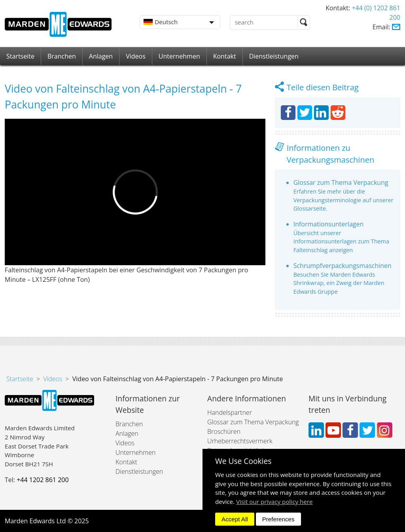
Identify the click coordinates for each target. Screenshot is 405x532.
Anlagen (101, 56)
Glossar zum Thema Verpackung (341, 182)
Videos (136, 56)
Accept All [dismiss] (235, 519)
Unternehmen (179, 56)
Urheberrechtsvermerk (240, 441)
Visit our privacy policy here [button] (274, 502)
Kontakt (225, 56)
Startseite (20, 56)
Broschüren (224, 431)
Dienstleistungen (274, 56)
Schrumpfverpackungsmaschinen (343, 266)
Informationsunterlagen (329, 224)
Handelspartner (230, 412)
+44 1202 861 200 (43, 480)
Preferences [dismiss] (278, 519)
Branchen (62, 56)
